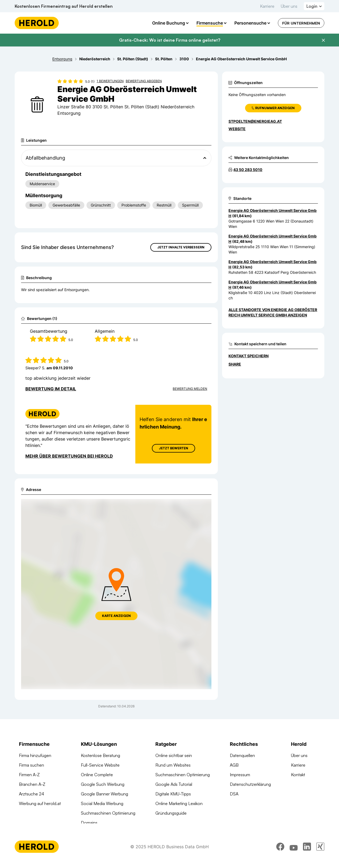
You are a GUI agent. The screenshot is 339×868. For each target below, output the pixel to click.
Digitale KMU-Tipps (173, 794)
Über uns (289, 6)
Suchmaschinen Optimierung (108, 813)
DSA (234, 794)
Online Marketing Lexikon (179, 803)
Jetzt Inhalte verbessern (181, 247)
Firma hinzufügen (35, 755)
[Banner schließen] (323, 40)
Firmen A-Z (29, 775)
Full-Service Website (100, 765)
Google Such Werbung (103, 784)
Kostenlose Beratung (100, 755)
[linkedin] (307, 853)
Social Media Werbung (102, 803)
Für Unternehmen (301, 23)
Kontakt (298, 775)
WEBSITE (237, 129)
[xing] (320, 853)
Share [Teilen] (235, 364)
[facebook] (280, 853)
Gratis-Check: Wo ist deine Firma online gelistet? (170, 40)
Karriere (267, 6)
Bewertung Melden (190, 389)
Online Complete (97, 775)
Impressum (240, 775)
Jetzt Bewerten (174, 448)
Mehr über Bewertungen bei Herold (69, 456)
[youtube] (294, 853)
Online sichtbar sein (174, 755)
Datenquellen (242, 755)
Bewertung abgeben (144, 81)
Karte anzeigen (116, 616)
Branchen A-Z (32, 784)
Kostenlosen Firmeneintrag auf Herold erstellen (64, 6)
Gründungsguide (171, 813)
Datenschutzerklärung (250, 784)
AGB (234, 765)
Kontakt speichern (249, 356)
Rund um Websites (173, 765)
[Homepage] (37, 23)
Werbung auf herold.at (40, 803)
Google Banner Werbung (105, 794)
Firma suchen (31, 765)
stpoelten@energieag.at (255, 121)
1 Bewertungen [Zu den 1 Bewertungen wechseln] (110, 81)
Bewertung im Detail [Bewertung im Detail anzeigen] (51, 389)
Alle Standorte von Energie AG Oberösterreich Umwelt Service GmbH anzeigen (273, 312)
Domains (89, 823)
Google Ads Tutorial (174, 784)
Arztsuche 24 (31, 794)
